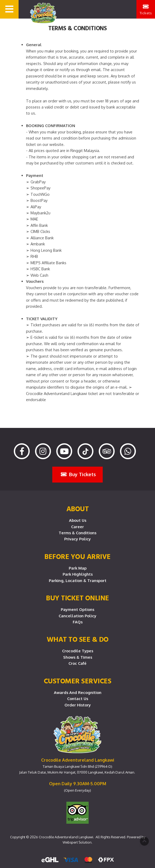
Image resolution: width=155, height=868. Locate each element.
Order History (78, 705)
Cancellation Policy (77, 616)
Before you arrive (77, 556)
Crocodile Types (78, 651)
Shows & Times (78, 657)
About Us (78, 520)
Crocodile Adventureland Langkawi (66, 837)
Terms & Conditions (77, 533)
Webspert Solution (77, 842)
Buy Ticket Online (77, 598)
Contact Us (78, 698)
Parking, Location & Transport (78, 580)
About (78, 509)
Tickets (146, 10)
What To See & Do (78, 639)
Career (77, 527)
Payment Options (77, 609)
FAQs (78, 622)
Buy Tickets (78, 474)
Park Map (78, 568)
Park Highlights (78, 574)
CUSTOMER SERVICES (78, 681)
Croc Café (77, 663)
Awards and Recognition (78, 692)
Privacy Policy (77, 539)
